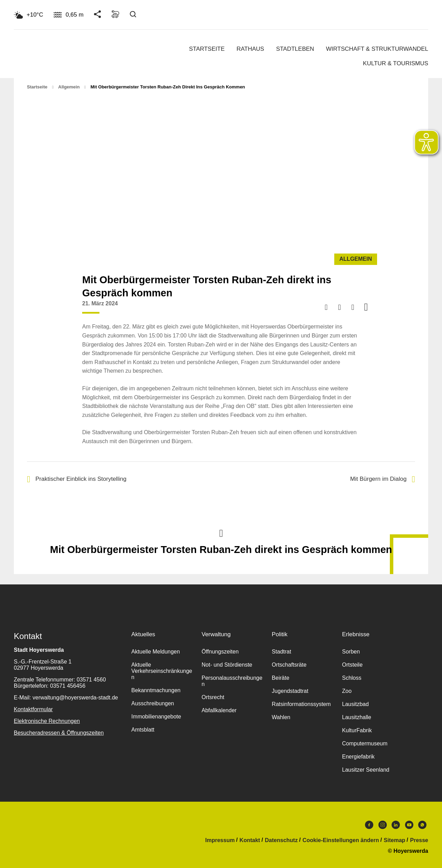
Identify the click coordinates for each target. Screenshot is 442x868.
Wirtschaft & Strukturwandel (377, 49)
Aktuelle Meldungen (156, 652)
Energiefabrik (358, 757)
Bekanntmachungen (156, 690)
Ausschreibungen (153, 703)
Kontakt (250, 840)
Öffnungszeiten (220, 652)
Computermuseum (365, 743)
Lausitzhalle (357, 717)
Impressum (220, 840)
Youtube (409, 825)
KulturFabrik (357, 730)
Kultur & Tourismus (396, 63)
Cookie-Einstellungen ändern (341, 840)
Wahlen (281, 717)
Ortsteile (352, 665)
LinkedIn (396, 825)
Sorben (351, 652)
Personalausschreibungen (232, 681)
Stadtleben (295, 49)
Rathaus (250, 49)
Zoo (347, 691)
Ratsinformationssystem (301, 704)
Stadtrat (281, 652)
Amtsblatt (143, 730)
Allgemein (69, 87)
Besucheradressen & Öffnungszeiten (59, 733)
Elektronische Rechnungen (47, 721)
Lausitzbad (355, 704)
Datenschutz (281, 840)
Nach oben (221, 533)
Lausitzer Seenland (366, 770)
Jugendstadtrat (290, 691)
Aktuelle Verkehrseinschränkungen (162, 671)
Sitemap (394, 840)
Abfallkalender (219, 710)
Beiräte (281, 678)
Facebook (369, 825)
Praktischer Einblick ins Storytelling (77, 479)
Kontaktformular (33, 709)
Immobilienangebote (156, 717)
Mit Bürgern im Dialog (383, 479)
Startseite (207, 49)
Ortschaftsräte (289, 665)
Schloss (352, 678)
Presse (419, 840)
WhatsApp (422, 825)
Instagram (383, 825)
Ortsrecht (213, 697)
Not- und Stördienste (227, 665)
